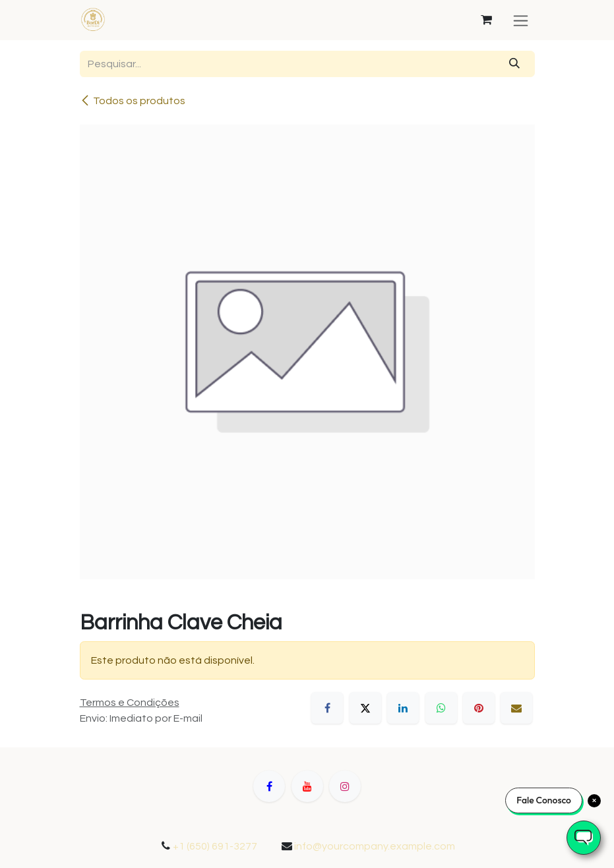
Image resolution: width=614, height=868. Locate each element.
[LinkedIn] (403, 708)
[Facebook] (327, 708)
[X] (365, 708)
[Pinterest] (479, 708)
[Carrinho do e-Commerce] (487, 20)
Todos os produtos (133, 101)
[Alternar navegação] (521, 20)
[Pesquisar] (514, 64)
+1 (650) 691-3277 (215, 846)
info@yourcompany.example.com (375, 846)
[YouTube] (307, 786)
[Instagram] (345, 786)
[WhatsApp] (441, 708)
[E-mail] (516, 708)
